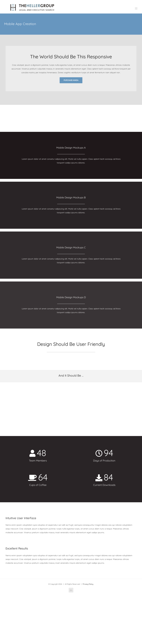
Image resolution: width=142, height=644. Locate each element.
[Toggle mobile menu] (136, 8)
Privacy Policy (88, 584)
